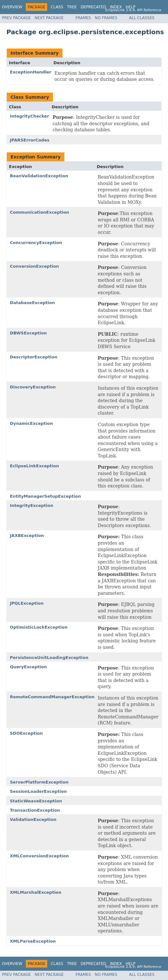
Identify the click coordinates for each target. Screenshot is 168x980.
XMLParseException (33, 941)
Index (116, 7)
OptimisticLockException (39, 627)
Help (131, 7)
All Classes (142, 18)
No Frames (106, 18)
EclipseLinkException (34, 466)
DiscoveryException (33, 387)
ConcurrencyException (36, 243)
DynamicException (31, 423)
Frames (83, 18)
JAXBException (27, 536)
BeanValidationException (39, 176)
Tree (72, 7)
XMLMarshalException (36, 892)
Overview (12, 7)
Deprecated (93, 7)
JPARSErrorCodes (30, 140)
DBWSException (28, 333)
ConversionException (34, 266)
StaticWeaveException (36, 801)
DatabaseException (32, 303)
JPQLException (27, 603)
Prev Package (16, 18)
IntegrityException (32, 505)
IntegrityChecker (29, 116)
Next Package (49, 18)
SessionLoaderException (38, 791)
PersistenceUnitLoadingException (49, 658)
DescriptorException (34, 357)
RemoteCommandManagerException (52, 697)
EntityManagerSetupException (45, 496)
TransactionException (35, 810)
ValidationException (33, 819)
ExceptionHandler (31, 72)
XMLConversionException (39, 856)
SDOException (26, 733)
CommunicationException (40, 212)
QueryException (28, 667)
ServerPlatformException (39, 782)
